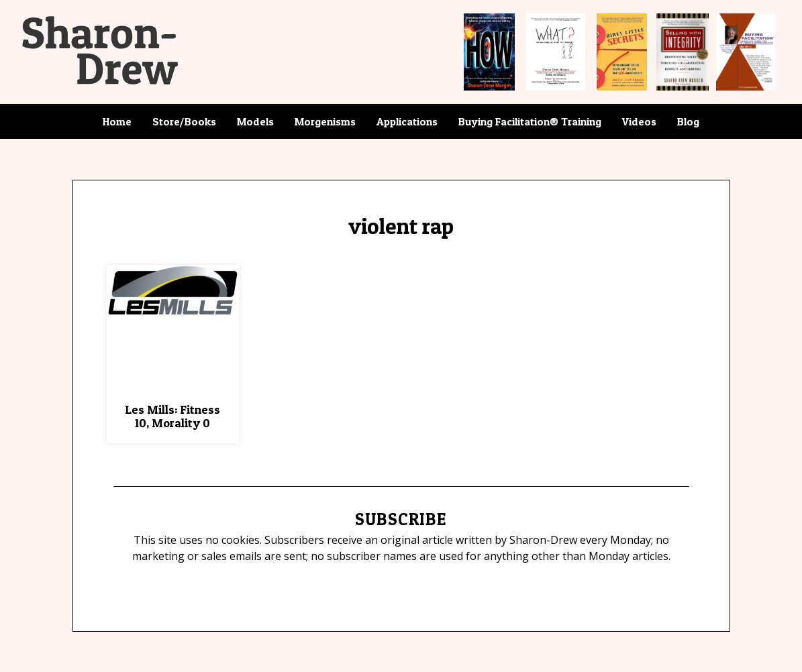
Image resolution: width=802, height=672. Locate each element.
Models (255, 121)
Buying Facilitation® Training (530, 121)
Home (117, 121)
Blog (688, 121)
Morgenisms (325, 121)
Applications (407, 121)
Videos (639, 121)
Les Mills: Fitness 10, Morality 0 (172, 416)
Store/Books (184, 121)
